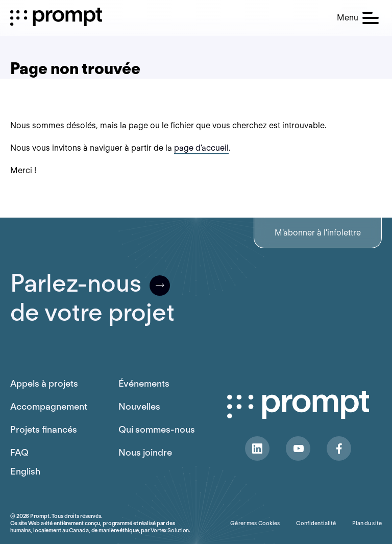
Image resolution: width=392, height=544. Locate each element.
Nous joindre (145, 452)
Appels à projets (44, 383)
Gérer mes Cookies (255, 523)
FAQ (19, 452)
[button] (358, 18)
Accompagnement (49, 406)
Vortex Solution (170, 530)
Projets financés (44, 429)
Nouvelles (139, 406)
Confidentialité (316, 523)
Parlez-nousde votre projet (92, 298)
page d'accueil (201, 148)
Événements (144, 383)
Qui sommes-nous (157, 429)
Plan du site (367, 523)
